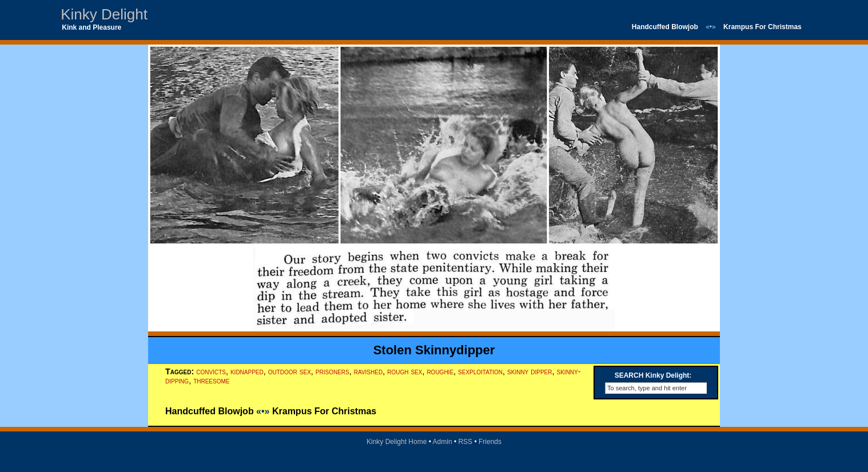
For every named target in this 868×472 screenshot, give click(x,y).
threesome (211, 381)
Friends (490, 442)
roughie (440, 371)
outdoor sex (290, 371)
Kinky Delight (104, 14)
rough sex (405, 371)
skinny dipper (529, 371)
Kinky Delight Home (397, 442)
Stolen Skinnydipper (434, 350)
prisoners (333, 371)
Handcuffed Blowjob (665, 27)
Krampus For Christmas (763, 27)
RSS (465, 442)
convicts (211, 371)
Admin (443, 442)
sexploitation (480, 371)
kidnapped (247, 371)
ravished (368, 371)
